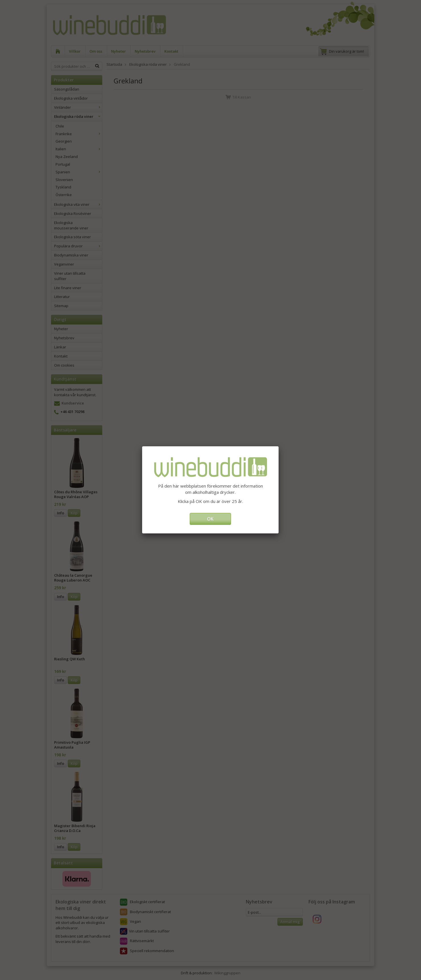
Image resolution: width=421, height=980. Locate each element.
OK (210, 519)
